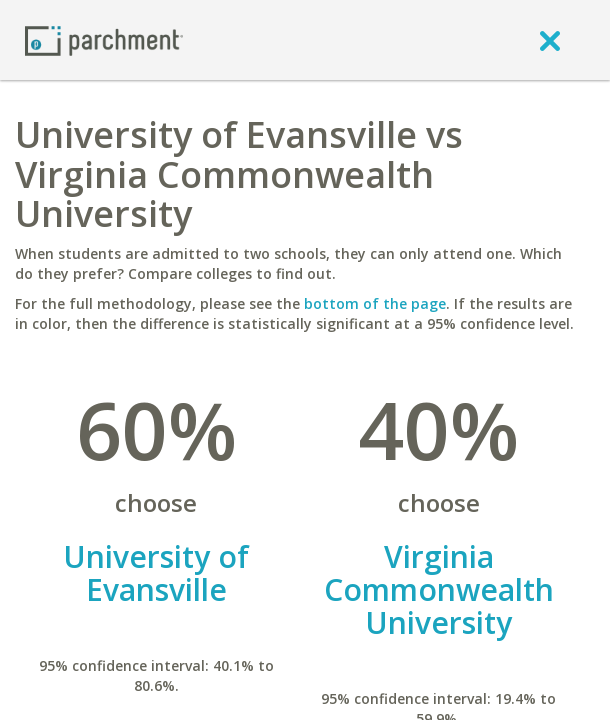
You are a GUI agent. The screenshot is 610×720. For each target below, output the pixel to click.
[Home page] (104, 39)
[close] (550, 40)
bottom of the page (375, 303)
